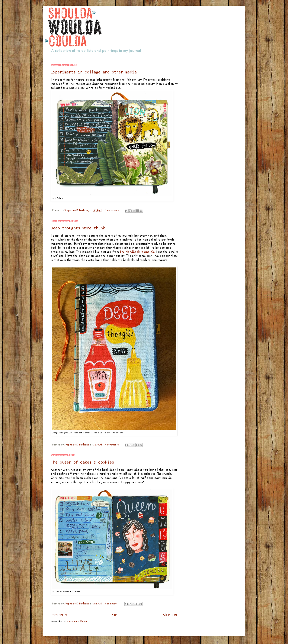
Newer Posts (59, 615)
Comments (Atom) (78, 621)
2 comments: (113, 211)
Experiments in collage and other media (94, 72)
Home (115, 615)
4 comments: (113, 445)
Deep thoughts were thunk (78, 228)
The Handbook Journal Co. (138, 252)
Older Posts (170, 615)
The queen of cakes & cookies (82, 462)
